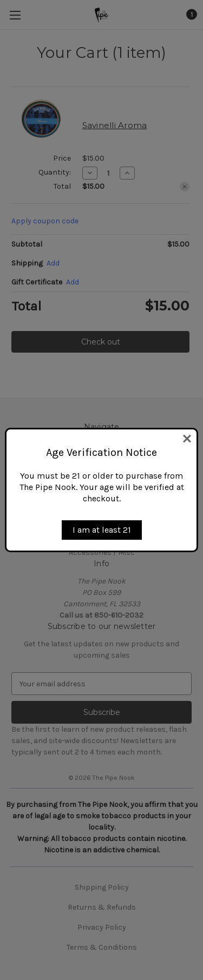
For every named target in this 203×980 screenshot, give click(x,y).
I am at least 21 (102, 530)
